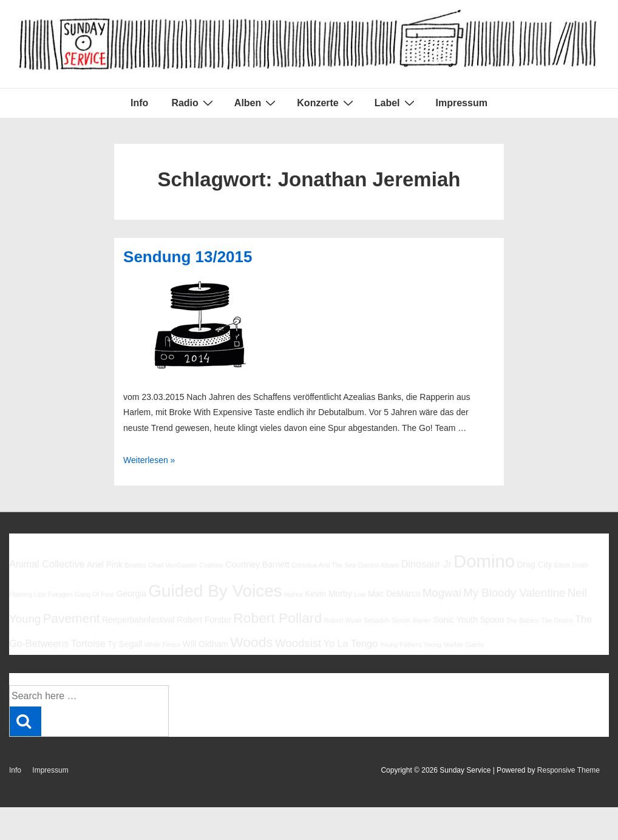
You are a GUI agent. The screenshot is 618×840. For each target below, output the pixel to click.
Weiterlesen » (149, 460)
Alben (256, 103)
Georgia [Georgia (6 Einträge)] (131, 594)
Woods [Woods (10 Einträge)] (252, 642)
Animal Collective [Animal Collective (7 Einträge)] (47, 564)
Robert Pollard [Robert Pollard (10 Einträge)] (277, 618)
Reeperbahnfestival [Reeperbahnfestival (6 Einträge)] (138, 620)
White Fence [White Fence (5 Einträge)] (163, 645)
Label (396, 103)
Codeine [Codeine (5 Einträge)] (211, 565)
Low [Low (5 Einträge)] (360, 594)
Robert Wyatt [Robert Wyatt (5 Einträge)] (342, 620)
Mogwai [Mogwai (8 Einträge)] (442, 593)
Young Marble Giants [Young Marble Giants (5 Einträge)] (454, 645)
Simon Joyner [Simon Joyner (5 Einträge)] (411, 620)
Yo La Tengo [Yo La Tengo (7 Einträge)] (351, 643)
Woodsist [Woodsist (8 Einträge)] (298, 643)
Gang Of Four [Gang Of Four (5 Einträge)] (94, 594)
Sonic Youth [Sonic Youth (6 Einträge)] (455, 620)
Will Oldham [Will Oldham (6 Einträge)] (205, 644)
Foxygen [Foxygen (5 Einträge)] (60, 594)
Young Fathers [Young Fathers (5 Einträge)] (400, 645)
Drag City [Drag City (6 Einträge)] (534, 564)
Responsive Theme (569, 770)
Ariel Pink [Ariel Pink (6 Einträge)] (105, 564)
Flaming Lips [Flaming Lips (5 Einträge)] (27, 594)
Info (139, 103)
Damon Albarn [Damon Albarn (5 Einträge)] (379, 565)
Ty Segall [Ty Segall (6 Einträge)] (125, 644)
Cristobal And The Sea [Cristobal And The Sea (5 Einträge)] (324, 565)
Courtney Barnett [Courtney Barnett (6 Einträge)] (257, 564)
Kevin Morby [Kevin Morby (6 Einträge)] (328, 594)
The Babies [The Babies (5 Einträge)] (523, 620)
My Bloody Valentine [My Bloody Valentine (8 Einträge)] (514, 593)
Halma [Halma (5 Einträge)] (294, 594)
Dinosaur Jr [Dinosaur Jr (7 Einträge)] (426, 564)
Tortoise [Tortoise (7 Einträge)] (88, 643)
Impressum (462, 103)
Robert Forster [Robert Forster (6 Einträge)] (204, 620)
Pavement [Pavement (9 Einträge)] (71, 618)
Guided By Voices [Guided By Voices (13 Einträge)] (215, 591)
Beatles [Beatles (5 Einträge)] (135, 565)
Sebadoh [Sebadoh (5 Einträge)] (377, 620)
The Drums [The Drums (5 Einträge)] (557, 620)
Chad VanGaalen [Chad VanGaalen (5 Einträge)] (173, 565)
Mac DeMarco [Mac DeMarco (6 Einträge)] (394, 594)
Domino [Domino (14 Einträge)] (484, 561)
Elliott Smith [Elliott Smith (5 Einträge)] (571, 565)
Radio (193, 103)
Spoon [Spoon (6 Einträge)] (492, 620)
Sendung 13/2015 (188, 257)
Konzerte (326, 103)
